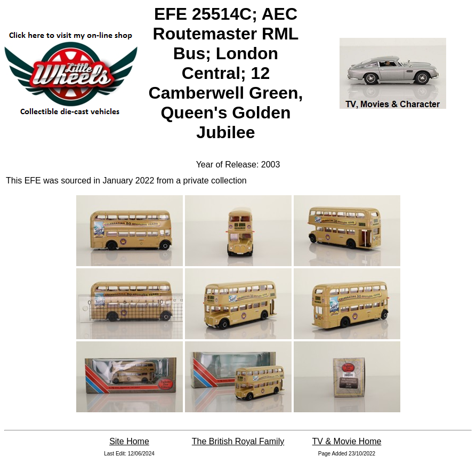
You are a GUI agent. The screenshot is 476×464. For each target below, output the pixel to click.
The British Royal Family (238, 441)
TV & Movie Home (347, 441)
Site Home (129, 441)
